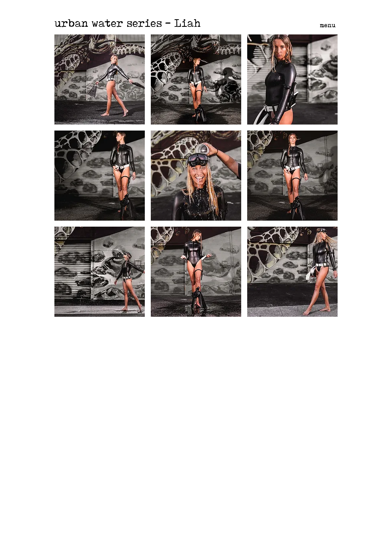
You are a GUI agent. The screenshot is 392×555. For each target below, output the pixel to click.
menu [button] (328, 25)
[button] (100, 79)
